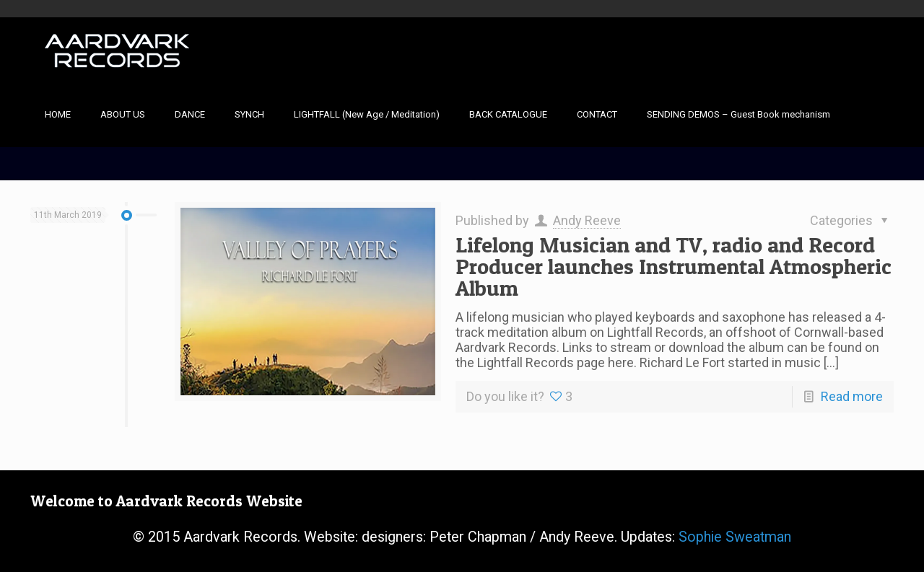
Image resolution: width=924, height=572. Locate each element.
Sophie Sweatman (735, 537)
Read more (852, 396)
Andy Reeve (587, 220)
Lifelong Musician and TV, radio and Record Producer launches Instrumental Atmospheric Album (674, 266)
